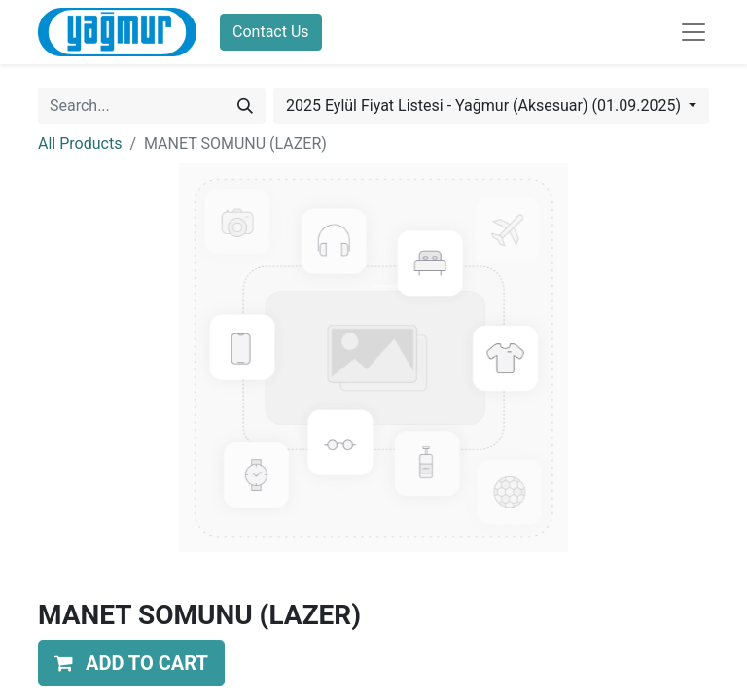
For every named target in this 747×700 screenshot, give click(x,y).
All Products (80, 143)
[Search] (245, 106)
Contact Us (271, 32)
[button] (131, 663)
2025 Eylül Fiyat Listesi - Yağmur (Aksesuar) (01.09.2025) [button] (485, 105)
